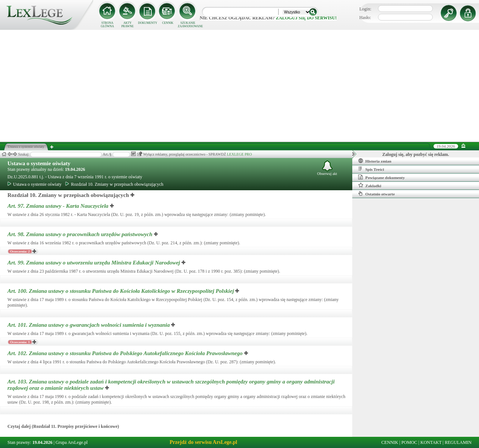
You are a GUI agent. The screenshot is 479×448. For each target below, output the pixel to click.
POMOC (409, 442)
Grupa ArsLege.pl (72, 442)
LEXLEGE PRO (239, 154)
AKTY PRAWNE (127, 25)
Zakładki (370, 185)
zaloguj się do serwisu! (306, 18)
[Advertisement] (240, 86)
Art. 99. (94, 263)
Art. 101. (89, 325)
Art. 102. (126, 353)
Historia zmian (375, 161)
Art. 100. (121, 291)
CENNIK (168, 23)
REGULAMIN (458, 442)
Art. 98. (81, 234)
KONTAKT (431, 442)
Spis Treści (371, 169)
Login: (365, 9)
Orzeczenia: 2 (20, 251)
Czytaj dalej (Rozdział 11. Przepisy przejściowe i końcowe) (63, 426)
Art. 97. (59, 206)
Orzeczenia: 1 (20, 342)
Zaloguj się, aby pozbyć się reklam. (416, 154)
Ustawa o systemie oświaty (39, 163)
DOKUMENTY (148, 23)
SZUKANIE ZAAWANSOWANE (188, 25)
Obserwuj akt (327, 168)
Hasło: (365, 18)
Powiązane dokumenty (382, 177)
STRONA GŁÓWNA (107, 25)
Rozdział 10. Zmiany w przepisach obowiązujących (114, 184)
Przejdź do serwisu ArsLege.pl (203, 442)
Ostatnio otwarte (376, 194)
